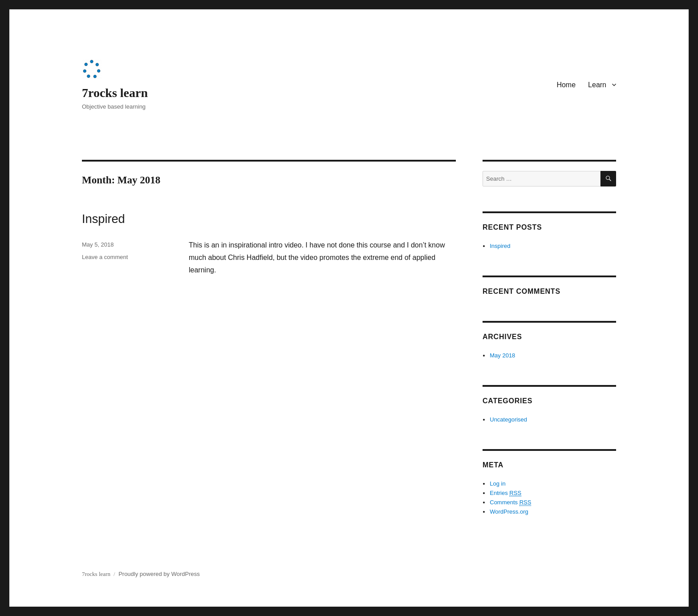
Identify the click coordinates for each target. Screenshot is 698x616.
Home (566, 85)
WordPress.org (509, 512)
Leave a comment (105, 257)
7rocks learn (115, 93)
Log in (497, 484)
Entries (505, 493)
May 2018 (502, 355)
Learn (597, 85)
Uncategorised (508, 419)
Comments (510, 503)
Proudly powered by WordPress (159, 574)
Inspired (103, 219)
